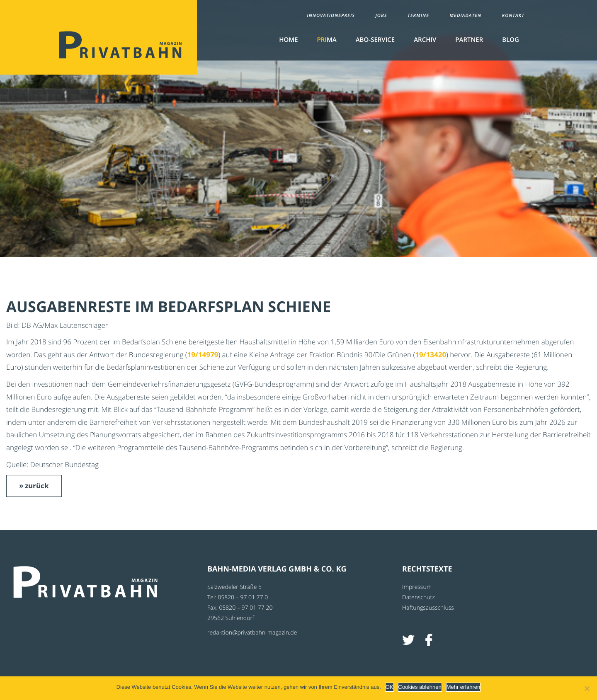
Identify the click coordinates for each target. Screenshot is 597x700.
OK (390, 687)
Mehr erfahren (464, 687)
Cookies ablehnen (420, 687)
